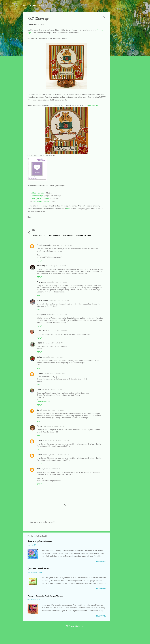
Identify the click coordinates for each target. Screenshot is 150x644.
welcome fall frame (84, 235)
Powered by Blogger (75, 626)
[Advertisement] (120, 47)
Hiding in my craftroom (41, 199)
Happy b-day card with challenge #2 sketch (45, 596)
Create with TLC (92, 106)
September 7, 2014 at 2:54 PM (59, 300)
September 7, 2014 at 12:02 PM (62, 245)
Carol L (40, 410)
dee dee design (55, 235)
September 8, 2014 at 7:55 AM (53, 343)
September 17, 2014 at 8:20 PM (52, 469)
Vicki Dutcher (42, 331)
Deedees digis (38, 196)
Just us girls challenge (41, 201)
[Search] (126, 6)
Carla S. (40, 426)
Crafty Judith (42, 440)
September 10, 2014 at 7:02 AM (53, 410)
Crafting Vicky (36, 6)
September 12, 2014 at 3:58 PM (54, 426)
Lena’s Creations (43, 401)
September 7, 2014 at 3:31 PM (57, 315)
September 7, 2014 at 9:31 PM (58, 331)
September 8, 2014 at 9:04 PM (53, 357)
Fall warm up (68, 235)
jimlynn (40, 357)
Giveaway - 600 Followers (38, 569)
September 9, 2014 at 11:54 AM (55, 373)
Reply (39, 261)
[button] (104, 17)
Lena (39, 390)
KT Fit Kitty (41, 266)
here (68, 209)
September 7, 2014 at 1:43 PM (57, 282)
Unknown (40, 373)
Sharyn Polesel (43, 300)
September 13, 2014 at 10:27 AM (58, 441)
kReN (39, 469)
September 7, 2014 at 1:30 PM (56, 266)
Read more (101, 561)
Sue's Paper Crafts (44, 245)
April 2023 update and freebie (40, 541)
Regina (39, 343)
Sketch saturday (38, 193)
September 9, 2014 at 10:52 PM (52, 390)
